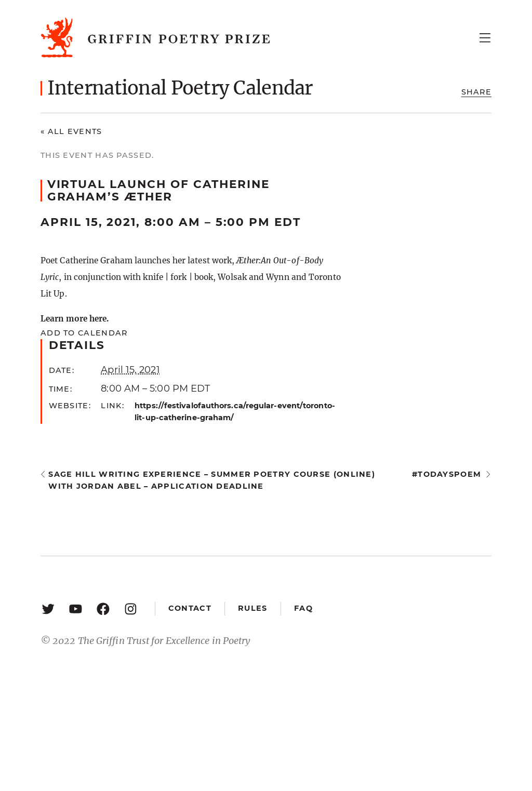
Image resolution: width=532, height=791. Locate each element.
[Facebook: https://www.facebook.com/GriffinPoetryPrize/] (103, 608)
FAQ (303, 608)
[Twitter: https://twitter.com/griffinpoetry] (48, 608)
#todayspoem (447, 474)
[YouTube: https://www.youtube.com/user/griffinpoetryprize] (76, 608)
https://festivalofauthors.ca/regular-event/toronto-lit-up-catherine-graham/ (235, 412)
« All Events (71, 131)
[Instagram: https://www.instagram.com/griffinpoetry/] (131, 608)
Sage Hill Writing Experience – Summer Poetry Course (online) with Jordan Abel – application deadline (212, 480)
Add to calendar (84, 333)
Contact (190, 608)
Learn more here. (75, 319)
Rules (252, 608)
